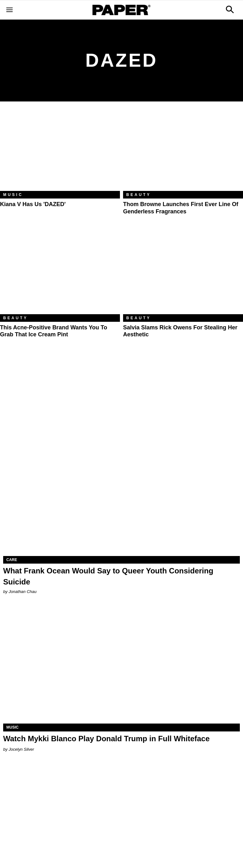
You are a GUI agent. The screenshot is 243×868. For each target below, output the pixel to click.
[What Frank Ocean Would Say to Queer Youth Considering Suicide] (121, 497)
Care (12, 560)
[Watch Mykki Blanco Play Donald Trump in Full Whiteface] (121, 664)
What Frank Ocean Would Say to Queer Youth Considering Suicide (108, 576)
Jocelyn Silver (21, 749)
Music (13, 195)
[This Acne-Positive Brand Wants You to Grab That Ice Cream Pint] (60, 274)
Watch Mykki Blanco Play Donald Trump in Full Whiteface (106, 739)
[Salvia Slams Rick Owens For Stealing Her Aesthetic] (183, 274)
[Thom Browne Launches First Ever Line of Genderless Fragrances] (183, 151)
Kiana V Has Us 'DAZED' (33, 204)
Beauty (139, 195)
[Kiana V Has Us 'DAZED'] (60, 151)
